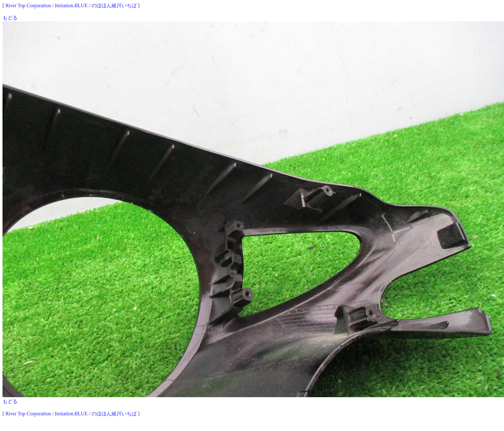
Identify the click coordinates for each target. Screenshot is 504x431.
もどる (10, 18)
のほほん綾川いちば (114, 5)
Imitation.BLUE (71, 5)
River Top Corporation (28, 5)
